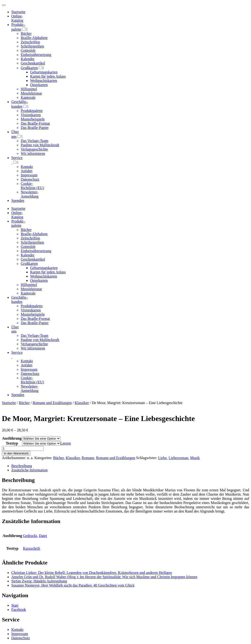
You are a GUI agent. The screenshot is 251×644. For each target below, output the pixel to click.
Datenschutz (30, 179)
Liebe (162, 458)
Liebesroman (179, 458)
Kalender (28, 59)
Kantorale (28, 97)
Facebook (19, 610)
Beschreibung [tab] (22, 466)
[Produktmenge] (23, 448)
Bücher (26, 34)
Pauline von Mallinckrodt (40, 145)
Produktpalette (32, 111)
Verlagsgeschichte (34, 149)
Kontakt (27, 167)
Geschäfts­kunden (20, 300)
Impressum (29, 175)
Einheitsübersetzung (36, 55)
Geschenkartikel (33, 63)
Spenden (18, 201)
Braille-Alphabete (34, 38)
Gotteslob (28, 50)
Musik (195, 458)
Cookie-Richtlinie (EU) (32, 186)
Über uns (15, 329)
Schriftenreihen (32, 46)
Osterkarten (39, 85)
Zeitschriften (30, 42)
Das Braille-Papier (35, 128)
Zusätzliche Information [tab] (29, 470)
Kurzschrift (32, 548)
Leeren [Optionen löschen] (66, 443)
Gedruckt (30, 536)
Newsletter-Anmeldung (30, 194)
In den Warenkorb (16, 453)
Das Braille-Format (35, 123)
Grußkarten (29, 68)
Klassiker (82, 403)
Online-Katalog (17, 18)
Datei (43, 536)
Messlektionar (31, 93)
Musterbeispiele (33, 119)
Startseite (9, 403)
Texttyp (12, 443)
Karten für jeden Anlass (48, 76)
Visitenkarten (31, 115)
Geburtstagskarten (44, 72)
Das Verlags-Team (34, 141)
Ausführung (12, 438)
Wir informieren (33, 153)
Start (15, 605)
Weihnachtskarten (44, 81)
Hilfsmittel (29, 89)
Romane (88, 458)
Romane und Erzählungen (52, 403)
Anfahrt (27, 171)
